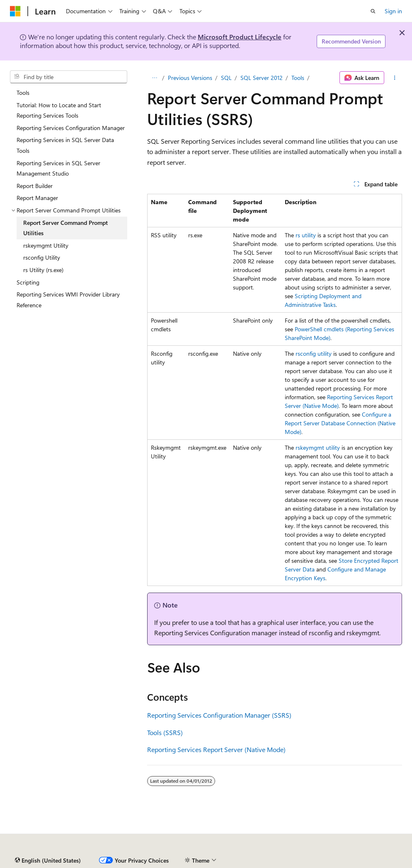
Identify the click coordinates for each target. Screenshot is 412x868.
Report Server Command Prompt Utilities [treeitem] (65, 228)
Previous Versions (190, 78)
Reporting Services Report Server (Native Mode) (216, 749)
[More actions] (395, 78)
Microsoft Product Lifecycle (240, 37)
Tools (298, 78)
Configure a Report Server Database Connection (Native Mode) (340, 423)
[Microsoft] (15, 11)
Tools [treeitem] (23, 93)
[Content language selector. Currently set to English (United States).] (48, 861)
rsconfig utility (314, 353)
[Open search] (373, 11)
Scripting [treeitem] (28, 282)
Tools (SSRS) (165, 732)
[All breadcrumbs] (154, 78)
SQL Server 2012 (262, 78)
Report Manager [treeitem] (37, 198)
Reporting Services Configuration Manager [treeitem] (71, 128)
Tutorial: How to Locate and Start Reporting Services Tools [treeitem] (59, 110)
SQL (226, 78)
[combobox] (69, 77)
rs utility (306, 235)
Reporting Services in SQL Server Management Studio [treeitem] (58, 168)
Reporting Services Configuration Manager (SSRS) (219, 715)
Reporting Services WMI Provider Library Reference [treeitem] (68, 300)
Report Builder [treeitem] (35, 186)
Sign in (393, 11)
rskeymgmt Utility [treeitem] (46, 245)
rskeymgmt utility (318, 447)
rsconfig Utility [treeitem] (42, 257)
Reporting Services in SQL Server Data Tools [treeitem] (65, 145)
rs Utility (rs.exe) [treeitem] (43, 270)
